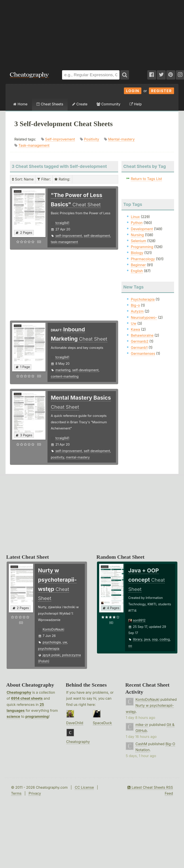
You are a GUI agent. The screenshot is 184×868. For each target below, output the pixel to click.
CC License (84, 787)
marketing (63, 370)
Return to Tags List (146, 179)
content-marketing (65, 376)
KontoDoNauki (53, 629)
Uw (134, 323)
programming (37, 716)
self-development (97, 236)
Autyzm (137, 311)
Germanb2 (140, 341)
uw (65, 642)
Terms (16, 793)
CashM (141, 744)
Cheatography (19, 692)
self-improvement (69, 236)
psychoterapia (49, 649)
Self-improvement (60, 139)
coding (165, 639)
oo (130, 646)
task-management (64, 242)
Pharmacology (143, 259)
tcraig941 (62, 223)
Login (133, 91)
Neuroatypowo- (144, 317)
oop (155, 639)
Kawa (135, 329)
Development (142, 229)
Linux (135, 217)
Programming (142, 247)
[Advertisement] (60, 33)
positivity (58, 457)
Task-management (34, 145)
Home (20, 104)
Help (136, 104)
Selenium (138, 241)
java (147, 639)
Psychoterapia (143, 299)
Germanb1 (139, 348)
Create (80, 104)
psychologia (52, 642)
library (138, 639)
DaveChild (75, 723)
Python (137, 223)
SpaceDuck (102, 723)
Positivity (92, 139)
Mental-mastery (121, 139)
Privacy (35, 793)
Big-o (135, 305)
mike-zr (142, 725)
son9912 (139, 620)
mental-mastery (78, 457)
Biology (137, 253)
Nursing (137, 235)
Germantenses (143, 353)
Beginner (138, 265)
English (137, 271)
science (13, 716)
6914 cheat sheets (27, 698)
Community (108, 104)
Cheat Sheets (50, 104)
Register (161, 91)
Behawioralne (142, 335)
